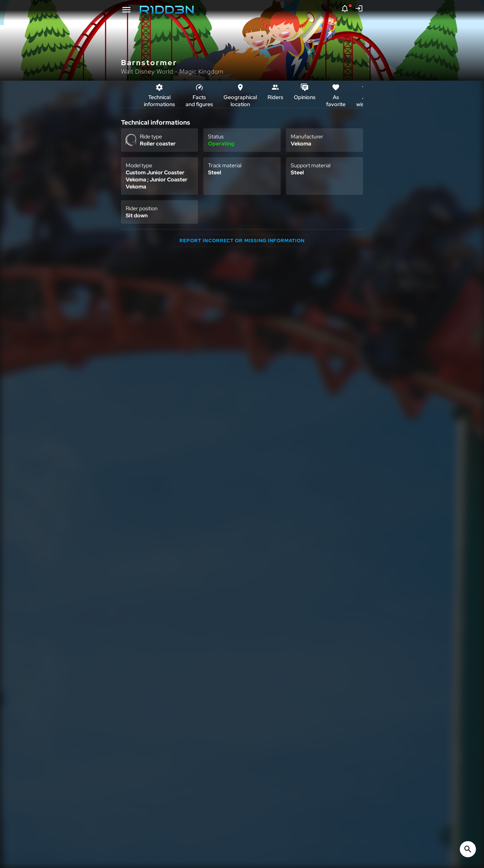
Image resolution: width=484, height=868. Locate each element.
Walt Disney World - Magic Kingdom (172, 71)
